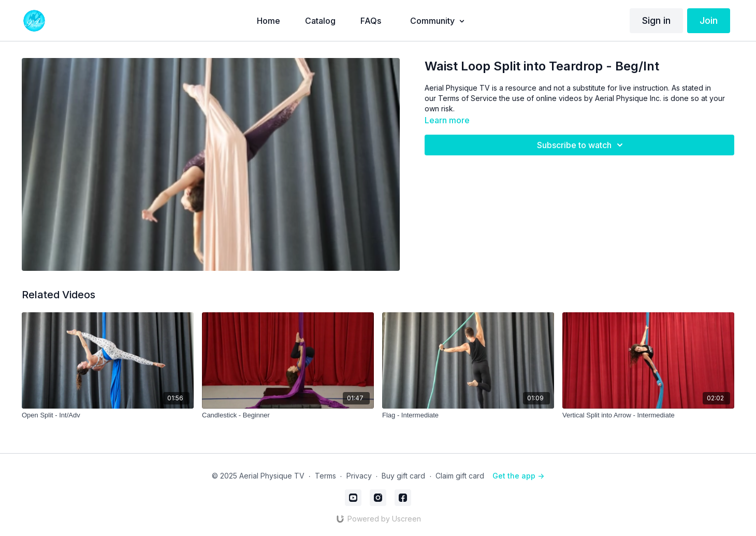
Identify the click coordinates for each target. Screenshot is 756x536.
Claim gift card (460, 476)
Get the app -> (518, 476)
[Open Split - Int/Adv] (108, 415)
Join (709, 20)
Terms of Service (468, 98)
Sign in (656, 20)
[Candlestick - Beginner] (288, 415)
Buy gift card (403, 476)
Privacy (359, 476)
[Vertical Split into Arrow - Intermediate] (648, 415)
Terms (325, 476)
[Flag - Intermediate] (468, 415)
